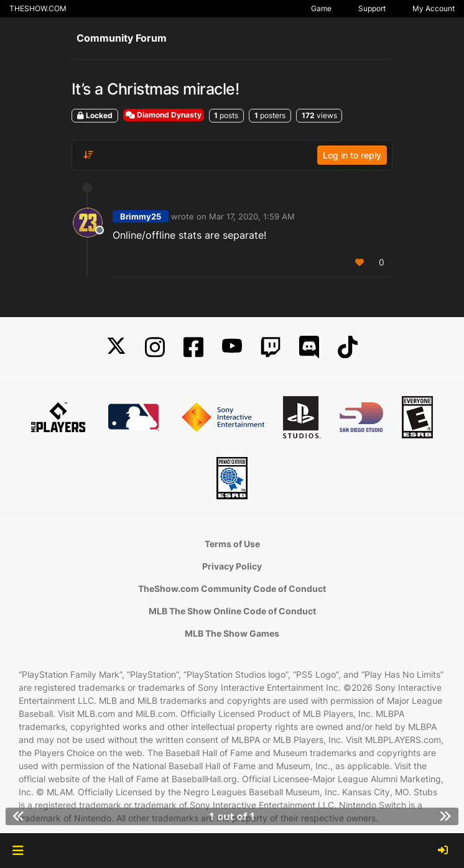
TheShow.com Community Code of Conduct (232, 589)
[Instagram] (155, 347)
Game (321, 8)
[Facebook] (193, 347)
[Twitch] (271, 347)
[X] (116, 347)
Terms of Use (232, 544)
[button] (18, 851)
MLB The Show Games (232, 633)
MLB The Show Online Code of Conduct (232, 611)
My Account (434, 8)
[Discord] (309, 347)
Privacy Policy (232, 566)
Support (372, 8)
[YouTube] (232, 347)
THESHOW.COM (38, 8)
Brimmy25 (141, 216)
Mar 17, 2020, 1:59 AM (252, 216)
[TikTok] (348, 347)
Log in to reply (352, 155)
